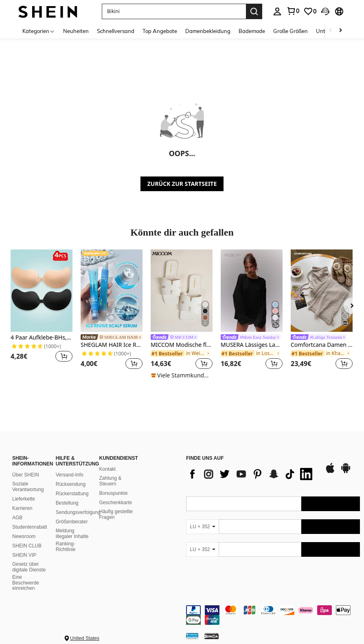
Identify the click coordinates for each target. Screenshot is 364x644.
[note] (182, 375)
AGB (17, 518)
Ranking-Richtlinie (66, 547)
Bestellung (67, 503)
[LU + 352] (202, 527)
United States (85, 638)
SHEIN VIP (24, 555)
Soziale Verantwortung (28, 487)
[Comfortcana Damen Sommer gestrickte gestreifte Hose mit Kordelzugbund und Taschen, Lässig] (322, 291)
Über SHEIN (26, 475)
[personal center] (277, 11)
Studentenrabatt (30, 527)
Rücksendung (71, 484)
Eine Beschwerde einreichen (26, 583)
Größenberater (72, 522)
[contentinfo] (273, 615)
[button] (174, 11)
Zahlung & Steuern (111, 481)
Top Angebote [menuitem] (160, 31)
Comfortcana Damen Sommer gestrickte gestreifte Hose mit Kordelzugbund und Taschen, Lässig (322, 345)
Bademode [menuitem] (252, 31)
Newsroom (24, 536)
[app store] (330, 472)
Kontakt (108, 469)
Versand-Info (70, 475)
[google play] (346, 472)
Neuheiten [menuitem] (76, 31)
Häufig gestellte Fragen (116, 514)
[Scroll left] (331, 31)
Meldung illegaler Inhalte (72, 534)
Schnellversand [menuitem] (116, 31)
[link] (293, 11)
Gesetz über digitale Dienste (29, 567)
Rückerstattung (72, 494)
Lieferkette (24, 499)
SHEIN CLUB (27, 546)
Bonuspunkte (114, 493)
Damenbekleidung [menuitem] (208, 31)
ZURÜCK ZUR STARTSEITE (182, 184)
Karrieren (22, 508)
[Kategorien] (39, 31)
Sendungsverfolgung (78, 512)
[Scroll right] (340, 31)
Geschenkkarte (116, 503)
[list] (251, 474)
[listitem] (42, 311)
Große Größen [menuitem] (291, 31)
